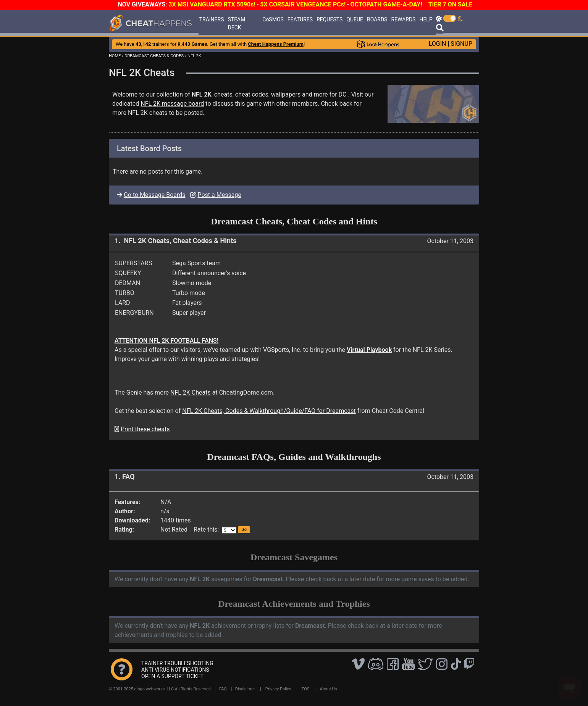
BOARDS (377, 19)
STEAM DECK (237, 23)
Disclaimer (245, 689)
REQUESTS (330, 19)
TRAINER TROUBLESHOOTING (177, 663)
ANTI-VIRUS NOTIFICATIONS (175, 670)
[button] (244, 530)
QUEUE (355, 19)
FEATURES (300, 19)
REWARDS (403, 19)
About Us (329, 689)
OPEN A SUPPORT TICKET (172, 676)
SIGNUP (461, 44)
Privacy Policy (278, 689)
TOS (306, 689)
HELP (426, 19)
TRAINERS (212, 19)
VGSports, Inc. (282, 350)
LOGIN (438, 44)
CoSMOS (273, 19)
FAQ (223, 689)
